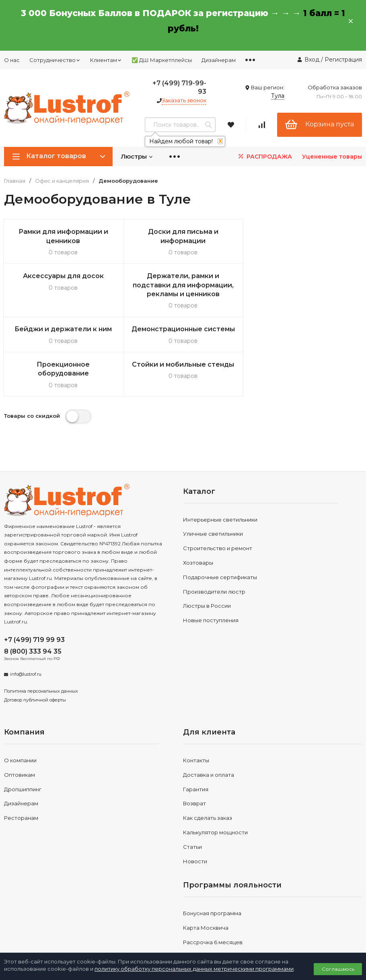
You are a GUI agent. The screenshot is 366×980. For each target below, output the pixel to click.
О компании (20, 725)
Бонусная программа (212, 878)
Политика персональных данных (41, 656)
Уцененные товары (332, 157)
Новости (195, 826)
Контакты (196, 725)
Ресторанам (21, 783)
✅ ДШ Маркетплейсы (162, 60)
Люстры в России (207, 571)
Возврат (194, 768)
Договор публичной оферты (35, 665)
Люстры (137, 156)
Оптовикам (20, 739)
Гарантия (196, 754)
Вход (312, 60)
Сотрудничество (55, 60)
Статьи (192, 811)
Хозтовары (198, 528)
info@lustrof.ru (26, 639)
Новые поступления (211, 585)
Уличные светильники (213, 499)
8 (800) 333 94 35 (33, 616)
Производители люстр (214, 556)
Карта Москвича (206, 893)
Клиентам (106, 60)
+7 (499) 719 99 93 (34, 604)
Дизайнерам (219, 60)
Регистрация (343, 60)
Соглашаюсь (338, 969)
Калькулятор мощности (215, 797)
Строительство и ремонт (218, 513)
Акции (191, 921)
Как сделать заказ (208, 783)
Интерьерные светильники (220, 484)
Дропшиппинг (23, 754)
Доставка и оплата (209, 739)
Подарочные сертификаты (220, 542)
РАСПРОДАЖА (264, 156)
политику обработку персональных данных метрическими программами (194, 969)
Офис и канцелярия (62, 181)
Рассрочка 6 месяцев (213, 907)
